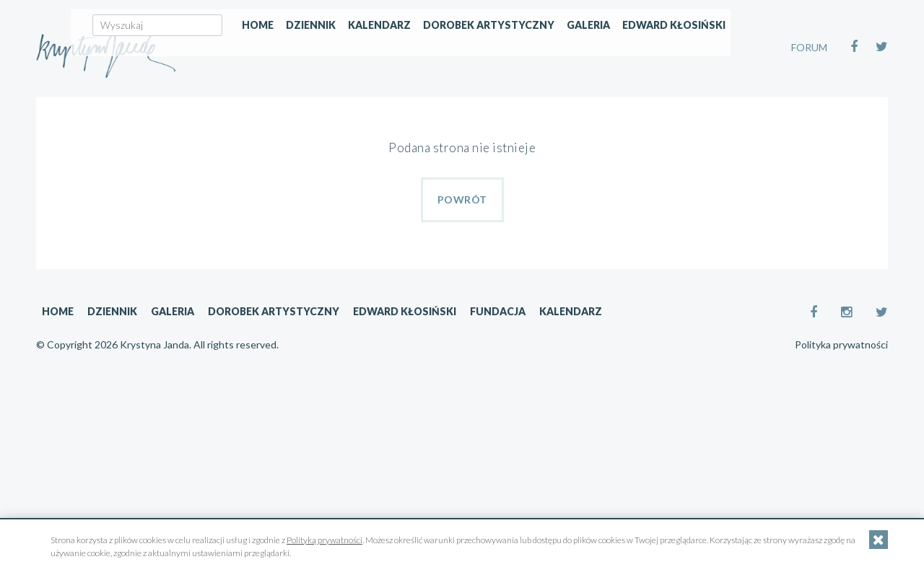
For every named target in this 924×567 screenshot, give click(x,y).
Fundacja (498, 311)
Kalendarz (504, 106)
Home (382, 106)
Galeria (712, 106)
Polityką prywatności (324, 540)
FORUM (809, 47)
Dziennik (435, 106)
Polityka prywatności (841, 345)
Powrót (462, 199)
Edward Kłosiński (798, 106)
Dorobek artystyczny (613, 106)
